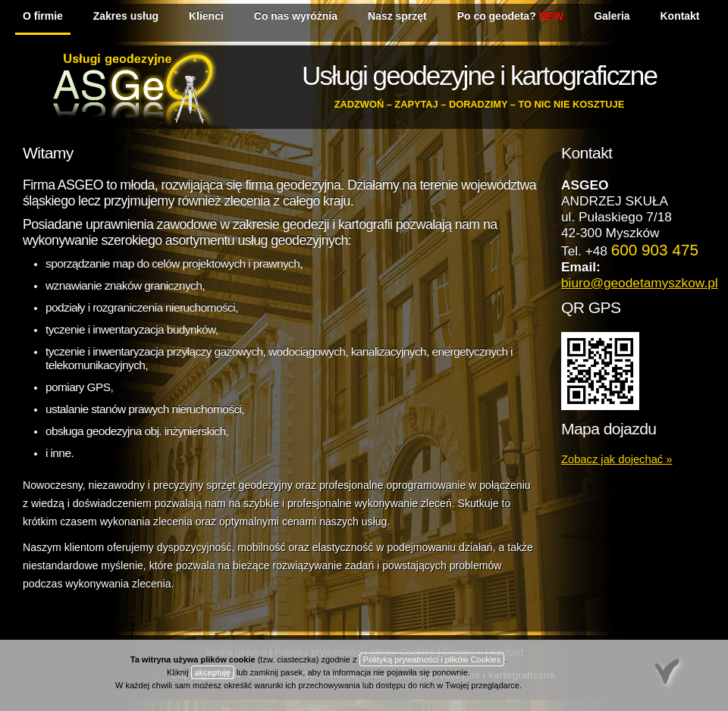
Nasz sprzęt (397, 16)
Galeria (612, 16)
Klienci (206, 16)
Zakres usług (126, 16)
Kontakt (680, 16)
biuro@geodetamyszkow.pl (640, 283)
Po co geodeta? (510, 16)
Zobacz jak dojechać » (617, 459)
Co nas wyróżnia (296, 16)
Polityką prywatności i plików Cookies (432, 659)
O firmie (43, 16)
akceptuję (213, 672)
